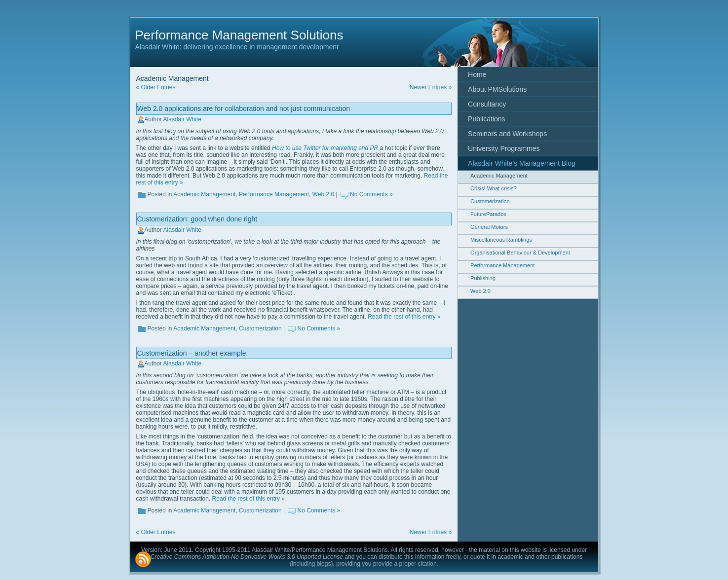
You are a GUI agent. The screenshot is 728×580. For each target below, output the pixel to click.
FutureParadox (488, 214)
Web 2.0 (323, 194)
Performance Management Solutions (239, 35)
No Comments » (371, 194)
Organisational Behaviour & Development (520, 253)
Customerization (260, 328)
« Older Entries (156, 87)
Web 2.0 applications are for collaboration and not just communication (244, 109)
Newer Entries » (431, 87)
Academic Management (204, 194)
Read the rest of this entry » (404, 317)
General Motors (489, 227)
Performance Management (274, 194)
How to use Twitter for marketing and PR (325, 148)
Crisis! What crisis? (494, 188)
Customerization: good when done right (197, 219)
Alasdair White (182, 119)
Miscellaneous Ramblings (501, 240)
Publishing (483, 278)
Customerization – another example (192, 353)
